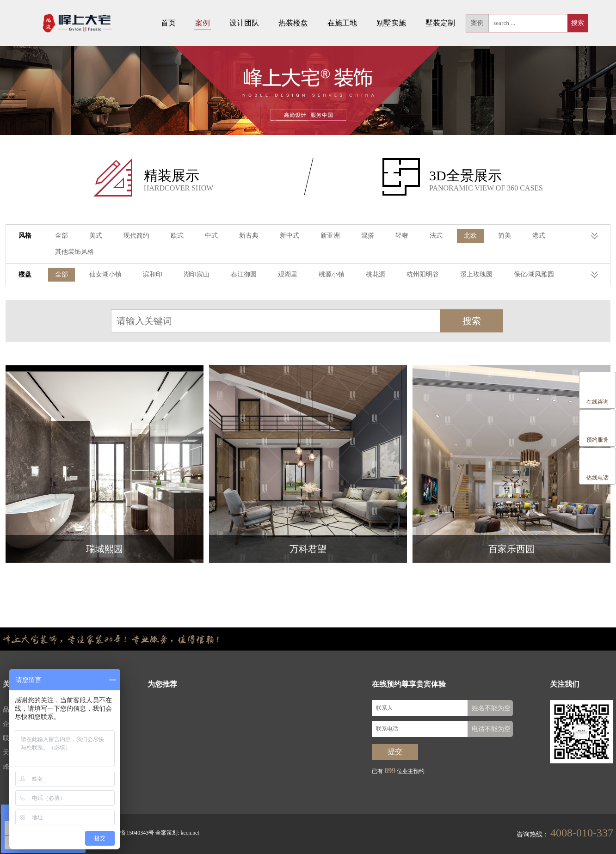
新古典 (249, 237)
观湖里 (288, 275)
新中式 (290, 237)
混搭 (368, 237)
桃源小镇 (332, 275)
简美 (505, 237)
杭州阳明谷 (423, 275)
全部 (62, 237)
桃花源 (376, 275)
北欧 (470, 237)
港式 (539, 237)
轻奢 (402, 237)
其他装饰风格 (74, 253)
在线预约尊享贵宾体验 (409, 685)
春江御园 (244, 275)
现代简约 (136, 237)
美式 (96, 237)
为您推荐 (162, 685)
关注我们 (565, 685)
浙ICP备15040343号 (130, 834)
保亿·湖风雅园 (534, 275)
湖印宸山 (197, 275)
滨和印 (153, 275)
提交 (395, 753)
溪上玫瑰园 (476, 275)
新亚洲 (330, 237)
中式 (211, 237)
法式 (436, 237)
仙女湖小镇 (105, 275)
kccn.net (190, 834)
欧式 (177, 237)
